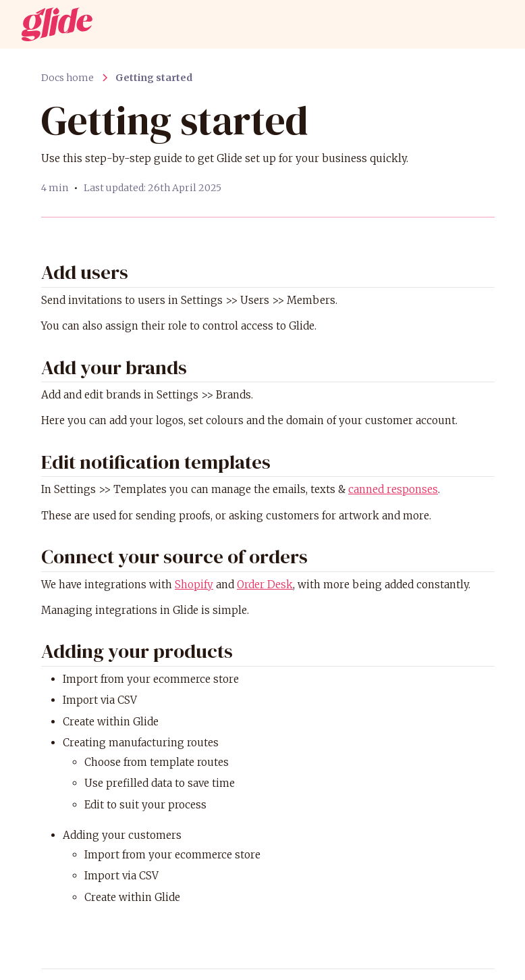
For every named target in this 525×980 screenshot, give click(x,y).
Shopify (194, 585)
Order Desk (265, 585)
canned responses (393, 489)
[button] (490, 24)
